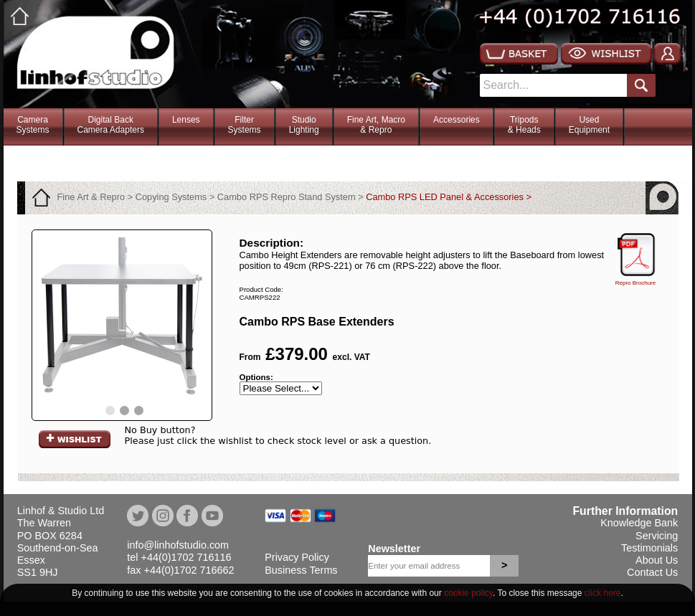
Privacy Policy (297, 557)
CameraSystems (33, 125)
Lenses (186, 120)
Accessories (457, 120)
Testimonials (649, 548)
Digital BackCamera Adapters (111, 125)
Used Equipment (589, 125)
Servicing (657, 536)
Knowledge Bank (639, 523)
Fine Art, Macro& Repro (376, 125)
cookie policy (468, 593)
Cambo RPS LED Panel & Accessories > (449, 197)
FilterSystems (245, 125)
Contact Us (652, 572)
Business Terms (301, 570)
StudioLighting (304, 125)
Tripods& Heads (524, 125)
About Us (657, 560)
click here (603, 593)
